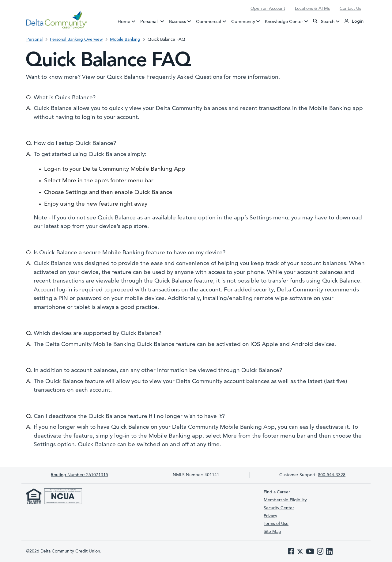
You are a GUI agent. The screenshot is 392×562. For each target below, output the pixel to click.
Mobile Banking (125, 40)
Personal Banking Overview (76, 40)
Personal (153, 21)
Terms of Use (276, 524)
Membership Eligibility (285, 500)
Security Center (279, 508)
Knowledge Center (284, 22)
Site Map (272, 532)
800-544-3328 (332, 475)
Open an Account (268, 9)
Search (324, 21)
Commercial (209, 22)
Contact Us (350, 9)
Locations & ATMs (312, 9)
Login (354, 21)
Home (124, 22)
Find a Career (277, 492)
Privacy (270, 516)
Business (177, 22)
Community (243, 22)
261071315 (79, 475)
